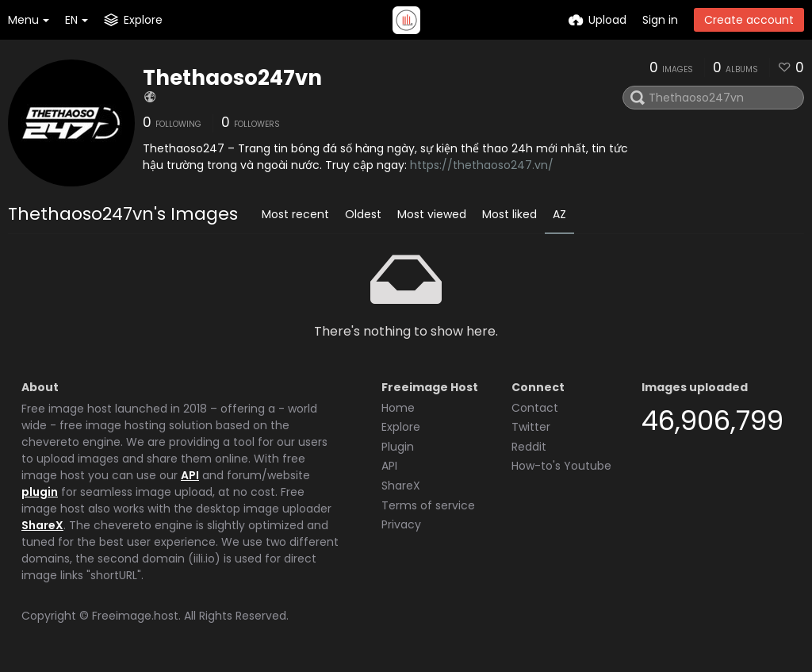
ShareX (42, 525)
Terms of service (428, 505)
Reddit (529, 447)
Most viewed (432, 214)
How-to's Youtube (561, 466)
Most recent (295, 214)
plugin (40, 492)
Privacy (401, 524)
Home (398, 408)
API (190, 475)
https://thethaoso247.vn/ (482, 165)
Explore (401, 427)
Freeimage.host (135, 616)
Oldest (363, 214)
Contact (535, 408)
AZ (559, 214)
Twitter (531, 427)
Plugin (398, 447)
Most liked (509, 214)
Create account (749, 20)
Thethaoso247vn (232, 78)
